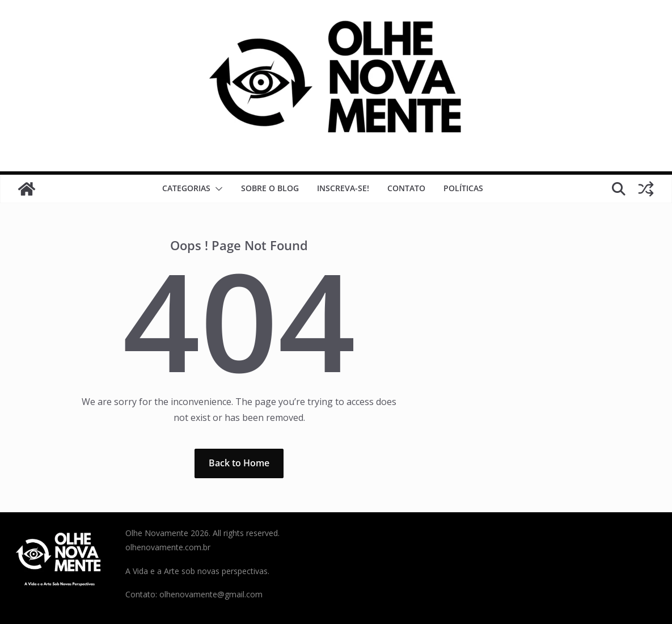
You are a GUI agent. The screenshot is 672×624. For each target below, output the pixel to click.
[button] (217, 189)
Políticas (463, 188)
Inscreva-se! (343, 188)
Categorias (186, 188)
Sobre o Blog (270, 188)
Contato (406, 188)
